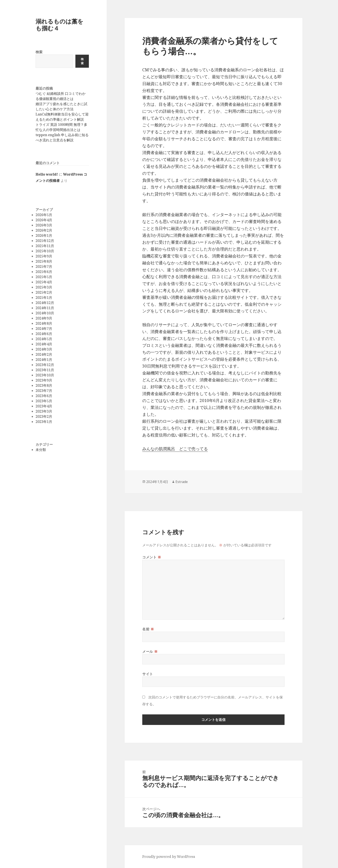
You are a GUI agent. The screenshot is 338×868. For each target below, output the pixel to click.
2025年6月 (44, 272)
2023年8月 (44, 385)
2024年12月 (45, 303)
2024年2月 (44, 354)
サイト (148, 674)
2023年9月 (44, 380)
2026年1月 (44, 235)
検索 (39, 52)
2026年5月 (44, 215)
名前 (148, 629)
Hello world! (47, 174)
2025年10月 (45, 251)
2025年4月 (44, 282)
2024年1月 (44, 360)
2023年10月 (45, 375)
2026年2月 (44, 230)
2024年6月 (44, 334)
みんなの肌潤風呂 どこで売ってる (175, 449)
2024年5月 (44, 339)
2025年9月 (44, 256)
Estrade (182, 482)
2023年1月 (44, 422)
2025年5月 (44, 277)
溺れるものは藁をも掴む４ (59, 25)
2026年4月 (44, 220)
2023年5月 (44, 401)
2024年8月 (44, 323)
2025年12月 (45, 241)
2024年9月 (44, 318)
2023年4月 (44, 406)
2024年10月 (45, 313)
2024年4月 (44, 344)
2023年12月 (45, 365)
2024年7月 (44, 329)
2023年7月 (44, 391)
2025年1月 (44, 298)
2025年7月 (44, 266)
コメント (152, 557)
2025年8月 (44, 261)
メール (150, 651)
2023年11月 (45, 370)
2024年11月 (45, 308)
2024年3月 (44, 349)
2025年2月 (44, 292)
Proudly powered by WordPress (169, 857)
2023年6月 (44, 396)
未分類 (41, 450)
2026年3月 (44, 225)
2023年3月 (44, 411)
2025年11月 (45, 246)
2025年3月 (44, 287)
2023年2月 (44, 416)
